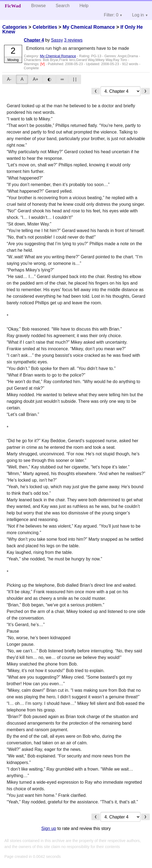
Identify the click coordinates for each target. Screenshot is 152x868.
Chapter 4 (34, 40)
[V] (43, 64)
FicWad (13, 6)
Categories (15, 27)
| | (75, 79)
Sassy (57, 40)
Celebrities (45, 27)
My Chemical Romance (89, 27)
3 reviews (73, 40)
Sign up (49, 828)
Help (84, 6)
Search (63, 6)
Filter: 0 (111, 15)
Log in (138, 15)
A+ (35, 79)
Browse (38, 6)
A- (9, 79)
